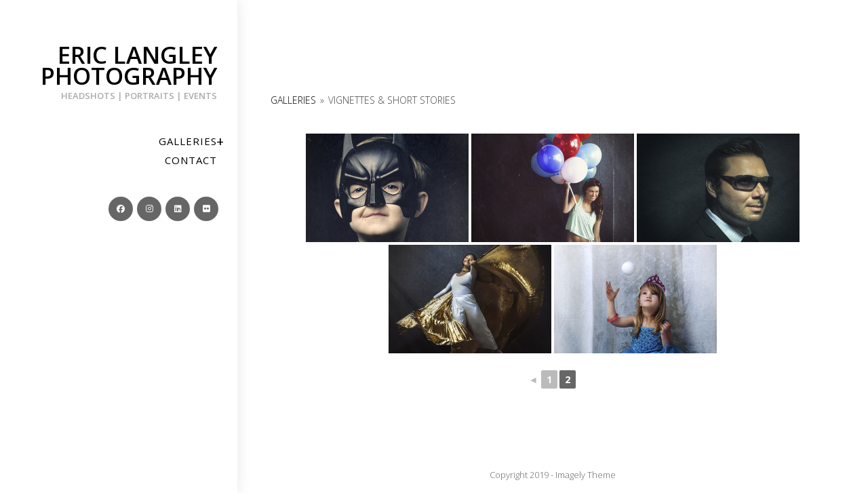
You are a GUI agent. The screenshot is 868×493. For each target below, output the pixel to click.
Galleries (293, 100)
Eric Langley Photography (119, 70)
